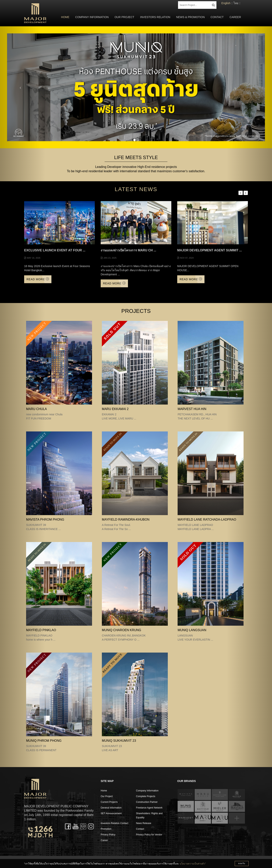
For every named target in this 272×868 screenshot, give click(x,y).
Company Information (92, 17)
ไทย (236, 3)
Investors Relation (155, 17)
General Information (111, 808)
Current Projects (109, 802)
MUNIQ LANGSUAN (192, 630)
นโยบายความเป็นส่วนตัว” (193, 864)
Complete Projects (146, 796)
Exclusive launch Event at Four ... (55, 250)
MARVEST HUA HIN (192, 409)
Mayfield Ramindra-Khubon (126, 520)
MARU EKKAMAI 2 (115, 409)
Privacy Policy (108, 835)
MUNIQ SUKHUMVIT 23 (119, 741)
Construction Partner (147, 802)
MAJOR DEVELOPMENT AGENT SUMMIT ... (209, 250)
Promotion (106, 829)
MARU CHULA (37, 409)
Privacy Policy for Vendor (149, 835)
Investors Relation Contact (115, 823)
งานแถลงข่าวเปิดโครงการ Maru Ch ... (128, 250)
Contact (217, 17)
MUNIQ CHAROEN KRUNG (121, 630)
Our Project (124, 17)
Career (235, 17)
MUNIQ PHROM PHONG (44, 741)
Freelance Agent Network (149, 808)
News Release (144, 823)
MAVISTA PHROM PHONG (45, 520)
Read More (38, 279)
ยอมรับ (242, 863)
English (226, 3)
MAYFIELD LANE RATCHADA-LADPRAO (207, 520)
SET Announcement (111, 813)
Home (65, 17)
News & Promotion (190, 17)
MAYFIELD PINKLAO (41, 630)
